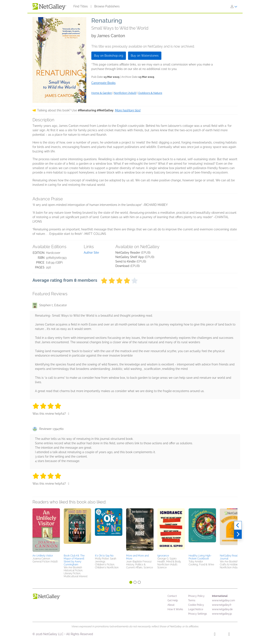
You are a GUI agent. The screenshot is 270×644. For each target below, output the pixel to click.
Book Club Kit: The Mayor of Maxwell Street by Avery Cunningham (74, 560)
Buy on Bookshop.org (109, 56)
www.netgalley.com (223, 600)
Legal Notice (196, 609)
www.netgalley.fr (222, 605)
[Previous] (238, 525)
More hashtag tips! (128, 110)
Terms (192, 600)
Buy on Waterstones (145, 56)
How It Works (175, 609)
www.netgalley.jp (222, 614)
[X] (229, 635)
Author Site (91, 253)
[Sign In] (234, 7)
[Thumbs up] (69, 414)
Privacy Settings (198, 614)
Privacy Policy (196, 596)
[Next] (238, 534)
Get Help (173, 600)
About (171, 605)
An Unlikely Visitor (43, 556)
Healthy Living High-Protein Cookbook (200, 557)
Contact (172, 596)
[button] (46, 531)
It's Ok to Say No (104, 556)
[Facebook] (215, 635)
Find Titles (81, 6)
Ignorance (163, 556)
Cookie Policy (196, 605)
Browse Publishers (107, 6)
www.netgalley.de (222, 609)
